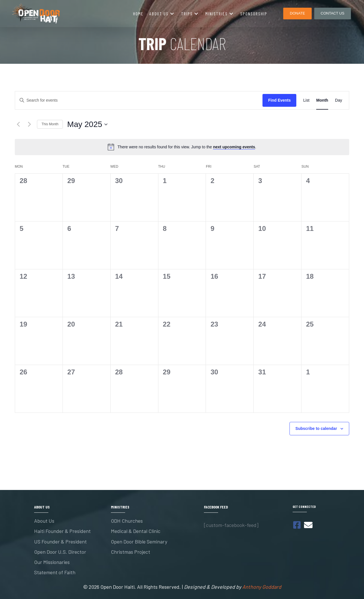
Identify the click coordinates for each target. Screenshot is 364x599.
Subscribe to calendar (316, 428)
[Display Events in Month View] (322, 100)
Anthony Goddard (262, 587)
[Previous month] (18, 124)
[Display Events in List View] (306, 100)
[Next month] (29, 124)
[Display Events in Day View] (339, 100)
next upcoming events (234, 147)
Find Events (279, 100)
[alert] (182, 147)
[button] (172, 14)
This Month (50, 124)
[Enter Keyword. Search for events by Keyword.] (139, 100)
